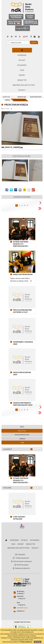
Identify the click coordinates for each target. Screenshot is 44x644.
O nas (22, 70)
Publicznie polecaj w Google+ (33, 190)
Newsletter (22, 80)
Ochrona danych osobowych (22, 561)
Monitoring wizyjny (22, 565)
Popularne (7, 488)
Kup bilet (22, 60)
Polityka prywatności (22, 558)
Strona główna (22, 50)
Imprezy (22, 439)
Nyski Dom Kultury (22, 435)
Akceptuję (38, 642)
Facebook (31, 37)
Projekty (22, 90)
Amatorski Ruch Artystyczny (22, 85)
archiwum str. (21, 611)
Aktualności (22, 65)
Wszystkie (22, 431)
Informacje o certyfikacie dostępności (22, 627)
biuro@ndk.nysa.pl (22, 608)
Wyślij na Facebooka (7, 190)
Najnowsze (8, 449)
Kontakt (22, 75)
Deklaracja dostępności (22, 568)
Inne (22, 443)
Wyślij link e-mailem (29, 190)
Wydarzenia (22, 55)
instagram (35, 37)
